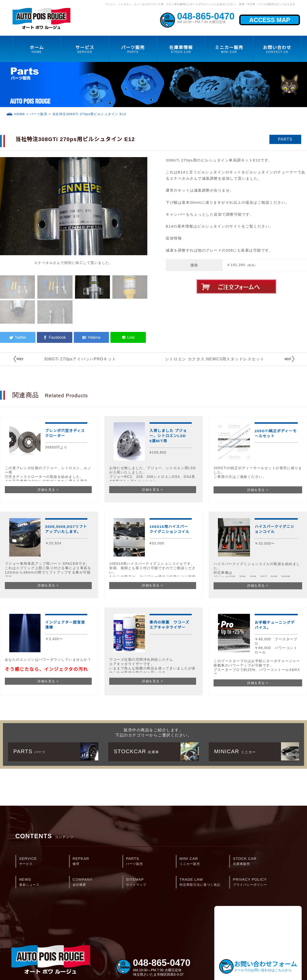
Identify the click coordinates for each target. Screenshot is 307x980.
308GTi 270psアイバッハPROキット (80, 359)
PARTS (151, 862)
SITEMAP (151, 882)
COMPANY (97, 882)
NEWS (44, 882)
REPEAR (97, 862)
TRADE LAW (204, 882)
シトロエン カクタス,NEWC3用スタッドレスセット (215, 359)
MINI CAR (204, 862)
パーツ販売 (39, 114)
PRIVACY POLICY (258, 882)
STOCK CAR (258, 862)
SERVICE (44, 862)
